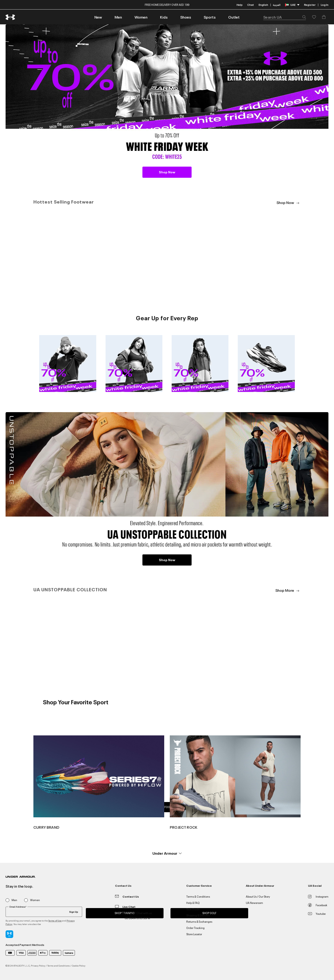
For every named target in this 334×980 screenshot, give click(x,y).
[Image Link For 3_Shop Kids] (200, 363)
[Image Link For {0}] (99, 776)
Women (35, 900)
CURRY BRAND (46, 827)
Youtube (317, 914)
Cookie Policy (79, 965)
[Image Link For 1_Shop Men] (68, 363)
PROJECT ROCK (184, 827)
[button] (118, 17)
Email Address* (18, 907)
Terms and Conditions (59, 965)
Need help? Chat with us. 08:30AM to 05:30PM (137, 915)
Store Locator (194, 934)
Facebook (318, 905)
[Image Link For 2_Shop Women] (134, 363)
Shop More (288, 590)
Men (14, 900)
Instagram (318, 896)
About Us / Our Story (258, 896)
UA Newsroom (254, 903)
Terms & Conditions (198, 896)
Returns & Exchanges (199, 921)
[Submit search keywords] (303, 17)
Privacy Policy (38, 965)
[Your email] (44, 912)
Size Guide (193, 909)
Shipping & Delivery (198, 915)
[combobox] (285, 17)
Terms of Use (55, 920)
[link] (98, 17)
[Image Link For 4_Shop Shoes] (266, 363)
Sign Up (74, 912)
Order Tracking (195, 928)
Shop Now (167, 172)
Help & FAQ (193, 903)
